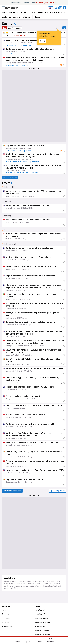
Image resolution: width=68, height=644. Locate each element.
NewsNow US (40, 614)
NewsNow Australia (42, 635)
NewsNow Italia (41, 627)
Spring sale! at (32, 2)
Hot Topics (13, 12)
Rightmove (26, 17)
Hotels (19, 151)
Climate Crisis (56, 12)
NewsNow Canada (42, 631)
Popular (18, 28)
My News (29, 642)
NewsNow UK (40, 610)
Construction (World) (13, 65)
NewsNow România (42, 622)
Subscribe (6, 622)
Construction (26, 65)
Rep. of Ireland (28, 151)
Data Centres (23, 162)
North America (25, 173)
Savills (5, 17)
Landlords (9, 45)
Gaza (33, 12)
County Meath (10, 151)
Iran (47, 12)
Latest (11, 28)
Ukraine (40, 12)
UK (21, 12)
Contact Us (6, 618)
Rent (31, 45)
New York (35, 173)
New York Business (12, 173)
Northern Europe (11, 162)
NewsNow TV (7, 627)
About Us (5, 614)
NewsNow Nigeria (42, 618)
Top (5, 28)
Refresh (51, 642)
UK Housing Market (21, 45)
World (27, 12)
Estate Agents (14, 17)
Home (4, 12)
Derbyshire (9, 54)
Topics (40, 642)
